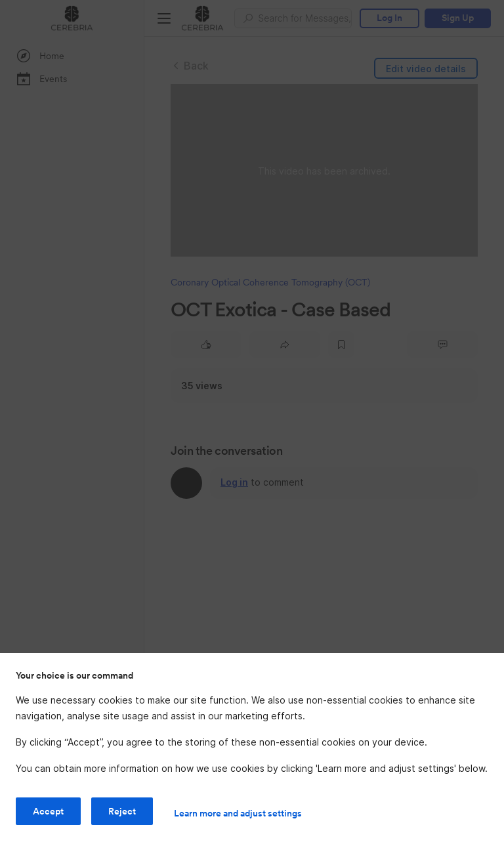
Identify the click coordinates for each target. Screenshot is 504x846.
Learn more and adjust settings (238, 813)
